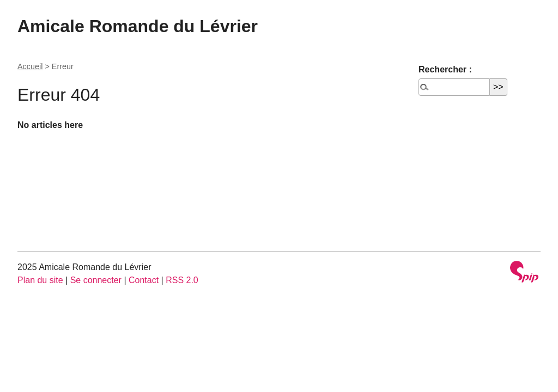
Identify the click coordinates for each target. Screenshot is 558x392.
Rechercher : (445, 69)
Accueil (30, 66)
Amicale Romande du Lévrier (138, 26)
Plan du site (40, 280)
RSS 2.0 (182, 280)
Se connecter (96, 280)
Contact (144, 280)
